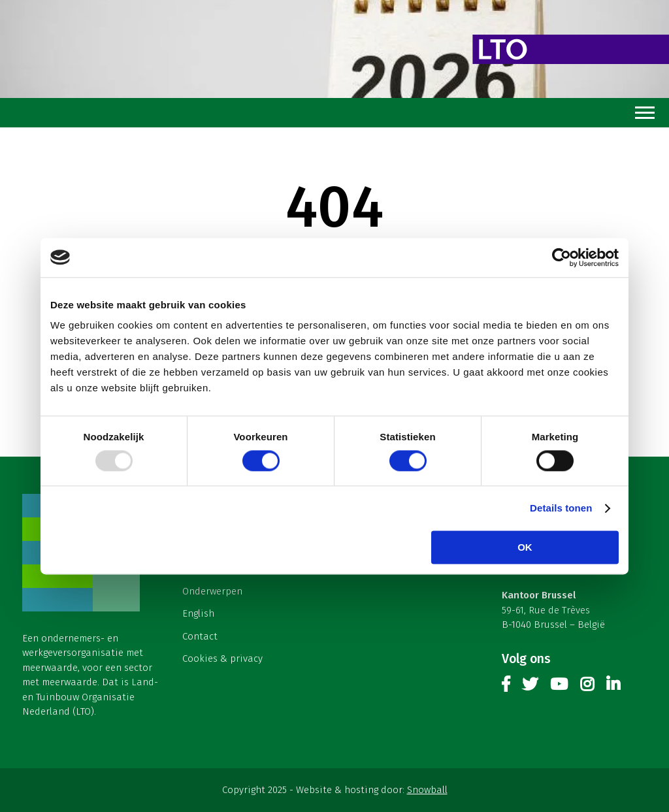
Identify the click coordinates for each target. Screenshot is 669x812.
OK (525, 547)
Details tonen (561, 508)
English (198, 613)
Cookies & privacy (222, 658)
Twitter (530, 687)
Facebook (506, 687)
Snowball (427, 790)
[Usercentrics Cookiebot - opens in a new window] (562, 257)
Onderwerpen (212, 591)
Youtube (559, 687)
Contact (200, 636)
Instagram (587, 687)
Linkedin (613, 687)
